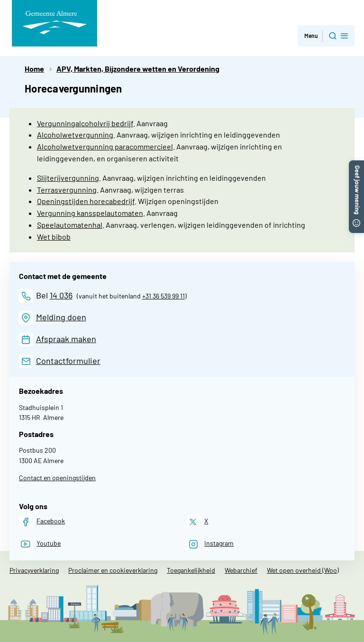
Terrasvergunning (67, 190)
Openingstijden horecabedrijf (86, 201)
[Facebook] (42, 522)
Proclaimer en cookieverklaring (113, 570)
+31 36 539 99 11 (164, 296)
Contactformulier (68, 361)
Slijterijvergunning (68, 178)
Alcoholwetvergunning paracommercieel (105, 146)
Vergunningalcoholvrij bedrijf (85, 123)
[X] (197, 522)
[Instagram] (210, 544)
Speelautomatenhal (70, 225)
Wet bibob (54, 237)
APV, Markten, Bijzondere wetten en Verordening (138, 69)
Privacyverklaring (34, 570)
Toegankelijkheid (191, 570)
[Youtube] (40, 544)
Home (34, 69)
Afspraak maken (66, 339)
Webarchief (241, 570)
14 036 (61, 295)
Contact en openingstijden (57, 478)
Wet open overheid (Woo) (303, 570)
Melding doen (61, 317)
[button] (356, 165)
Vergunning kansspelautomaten (90, 213)
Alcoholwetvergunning (75, 135)
